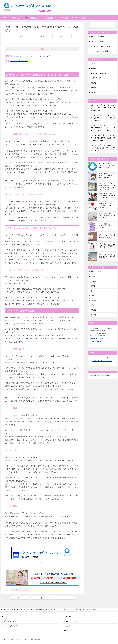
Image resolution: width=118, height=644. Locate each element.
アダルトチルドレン (99, 73)
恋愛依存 (94, 83)
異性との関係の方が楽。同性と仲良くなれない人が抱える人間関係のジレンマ (103, 108)
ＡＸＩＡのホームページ (98, 341)
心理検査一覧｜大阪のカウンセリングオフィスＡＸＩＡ (107, 206)
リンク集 (67, 626)
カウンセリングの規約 (11, 626)
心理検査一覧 (51, 18)
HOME (5, 18)
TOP (26, 610)
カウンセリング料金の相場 (99, 51)
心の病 (93, 291)
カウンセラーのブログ (71, 621)
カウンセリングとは (97, 37)
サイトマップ (69, 631)
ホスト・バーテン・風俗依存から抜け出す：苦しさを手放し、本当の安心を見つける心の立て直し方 (107, 187)
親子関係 (94, 69)
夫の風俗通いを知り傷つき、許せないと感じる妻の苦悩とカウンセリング (107, 196)
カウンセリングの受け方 (99, 41)
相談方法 (34, 18)
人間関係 (94, 281)
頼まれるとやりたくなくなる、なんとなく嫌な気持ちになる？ (107, 176)
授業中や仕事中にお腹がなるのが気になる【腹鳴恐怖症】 (107, 246)
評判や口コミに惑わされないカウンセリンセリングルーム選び (31, 56)
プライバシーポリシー (11, 621)
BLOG (75, 18)
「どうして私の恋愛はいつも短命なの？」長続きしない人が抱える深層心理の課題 (103, 138)
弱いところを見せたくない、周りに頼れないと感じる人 (107, 226)
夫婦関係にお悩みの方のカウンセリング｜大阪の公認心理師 (107, 216)
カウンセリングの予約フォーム (100, 376)
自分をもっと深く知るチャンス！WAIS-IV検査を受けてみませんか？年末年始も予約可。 (103, 128)
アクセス (64, 18)
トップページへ (42, 563)
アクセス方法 (69, 616)
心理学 (93, 296)
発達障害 (94, 310)
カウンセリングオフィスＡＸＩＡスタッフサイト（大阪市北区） (107, 165)
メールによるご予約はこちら (99, 339)
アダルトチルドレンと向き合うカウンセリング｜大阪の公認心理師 (107, 236)
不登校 (93, 64)
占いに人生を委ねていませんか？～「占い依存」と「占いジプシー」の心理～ (103, 148)
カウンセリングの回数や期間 (100, 46)
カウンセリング (16, 589)
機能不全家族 (97, 78)
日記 (92, 305)
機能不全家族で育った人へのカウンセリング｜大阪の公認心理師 (107, 256)
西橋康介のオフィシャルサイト (102, 361)
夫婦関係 (94, 88)
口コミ (26, 589)
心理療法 (94, 300)
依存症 (93, 92)
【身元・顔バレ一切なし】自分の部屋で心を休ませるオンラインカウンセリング (103, 118)
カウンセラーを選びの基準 (19, 61)
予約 (84, 18)
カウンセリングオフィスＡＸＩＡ (103, 358)
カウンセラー (17, 18)
